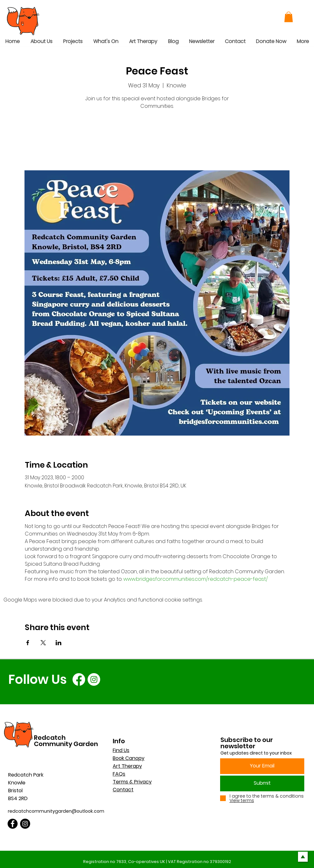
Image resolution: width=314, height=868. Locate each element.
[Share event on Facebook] (28, 643)
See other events (157, 141)
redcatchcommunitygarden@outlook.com (56, 811)
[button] (289, 17)
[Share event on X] (43, 643)
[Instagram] (94, 679)
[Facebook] (79, 679)
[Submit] (262, 783)
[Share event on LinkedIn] (59, 643)
